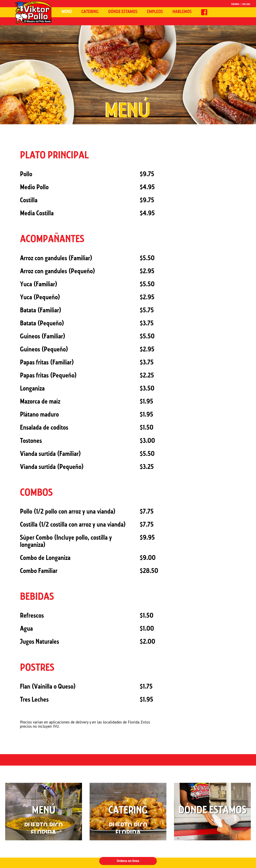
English (246, 4)
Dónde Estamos (123, 12)
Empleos (155, 12)
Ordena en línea (128, 861)
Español (235, 4)
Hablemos (182, 12)
